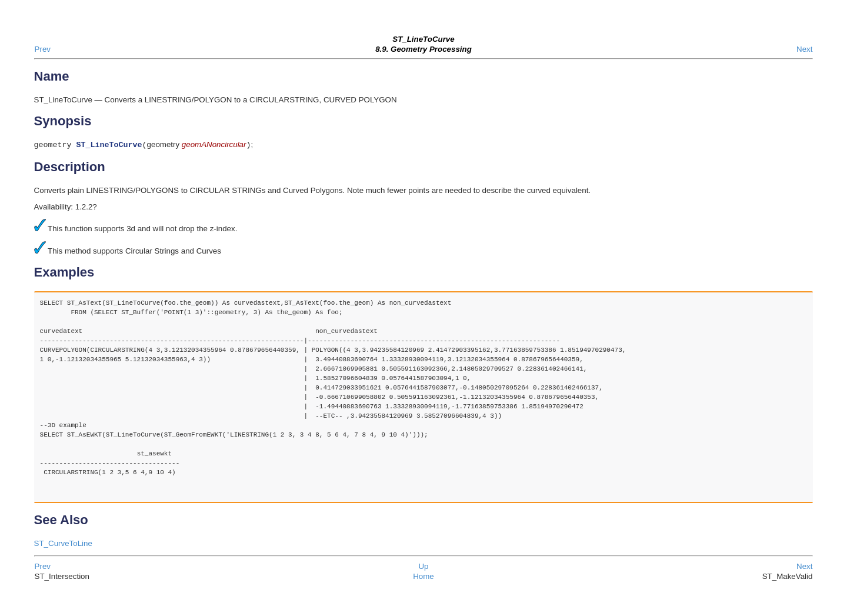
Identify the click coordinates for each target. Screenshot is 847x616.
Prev (43, 49)
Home (423, 577)
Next (804, 49)
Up (423, 567)
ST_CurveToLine (63, 545)
